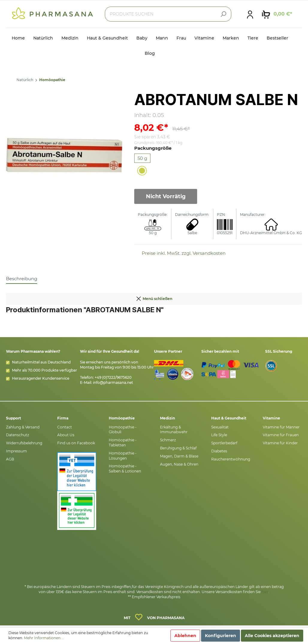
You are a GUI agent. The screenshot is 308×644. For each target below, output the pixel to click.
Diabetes (219, 451)
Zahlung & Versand (23, 427)
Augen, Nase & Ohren (179, 464)
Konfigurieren (221, 636)
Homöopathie (52, 80)
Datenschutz (18, 435)
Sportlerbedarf (224, 443)
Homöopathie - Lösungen (123, 456)
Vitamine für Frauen (281, 435)
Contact (65, 427)
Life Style (219, 435)
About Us (66, 435)
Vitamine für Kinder (280, 443)
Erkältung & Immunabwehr (174, 430)
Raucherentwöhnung (231, 459)
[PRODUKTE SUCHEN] (168, 14)
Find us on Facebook (76, 443)
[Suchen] (223, 14)
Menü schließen (154, 297)
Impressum (16, 451)
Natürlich (25, 80)
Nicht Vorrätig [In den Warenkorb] (166, 196)
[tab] (22, 278)
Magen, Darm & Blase (179, 456)
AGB (10, 459)
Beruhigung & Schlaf (178, 448)
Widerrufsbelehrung (24, 443)
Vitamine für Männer (281, 427)
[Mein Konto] (250, 14)
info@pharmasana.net (113, 382)
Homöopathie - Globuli (123, 430)
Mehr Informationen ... (44, 638)
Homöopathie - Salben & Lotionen (125, 469)
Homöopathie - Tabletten (123, 443)
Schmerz (168, 440)
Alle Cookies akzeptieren (272, 636)
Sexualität (220, 427)
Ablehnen (185, 636)
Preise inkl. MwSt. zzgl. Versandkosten (184, 253)
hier (265, 592)
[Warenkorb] (277, 14)
